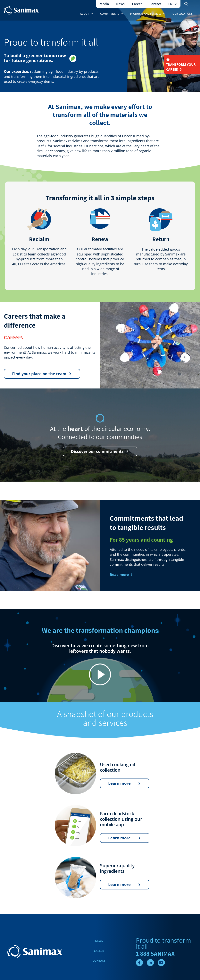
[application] (175, 4)
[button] (173, 4)
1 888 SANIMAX (155, 954)
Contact (99, 961)
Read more (119, 575)
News (99, 941)
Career (99, 951)
